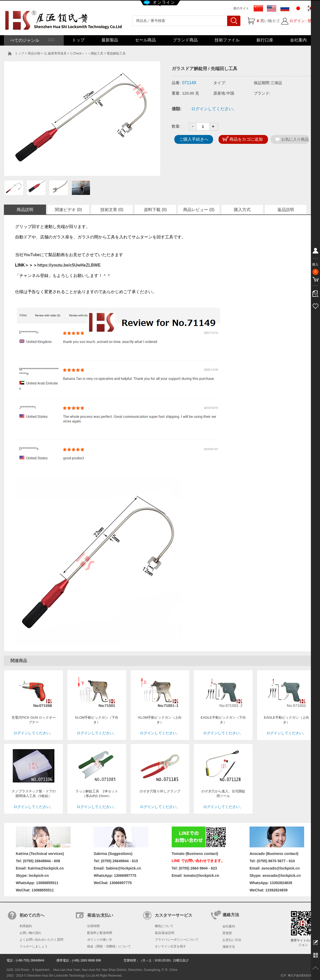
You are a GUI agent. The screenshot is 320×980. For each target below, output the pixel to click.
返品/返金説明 (165, 933)
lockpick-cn (39, 876)
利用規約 (26, 926)
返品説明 (286, 210)
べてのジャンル (32, 40)
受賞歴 (227, 933)
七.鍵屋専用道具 (55, 53)
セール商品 (145, 40)
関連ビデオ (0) (68, 210)
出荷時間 (93, 926)
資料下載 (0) (155, 210)
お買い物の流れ (30, 933)
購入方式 (242, 210)
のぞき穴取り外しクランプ (160, 791)
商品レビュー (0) (199, 210)
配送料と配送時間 (100, 933)
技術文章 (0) (112, 210)
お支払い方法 (232, 940)
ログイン (297, 21)
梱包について (164, 926)
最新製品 (110, 40)
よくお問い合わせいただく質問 (41, 940)
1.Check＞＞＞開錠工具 (87, 53)
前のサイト (241, 8)
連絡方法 (229, 947)
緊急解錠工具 (116, 53)
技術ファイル (227, 40)
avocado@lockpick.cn (282, 876)
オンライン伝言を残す (170, 946)
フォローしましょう (34, 946)
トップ (78, 40)
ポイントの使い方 (100, 940)
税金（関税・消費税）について (109, 946)
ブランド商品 (185, 40)
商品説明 (25, 210)
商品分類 (34, 53)
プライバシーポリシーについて (177, 940)
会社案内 (298, 40)
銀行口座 (265, 40)
